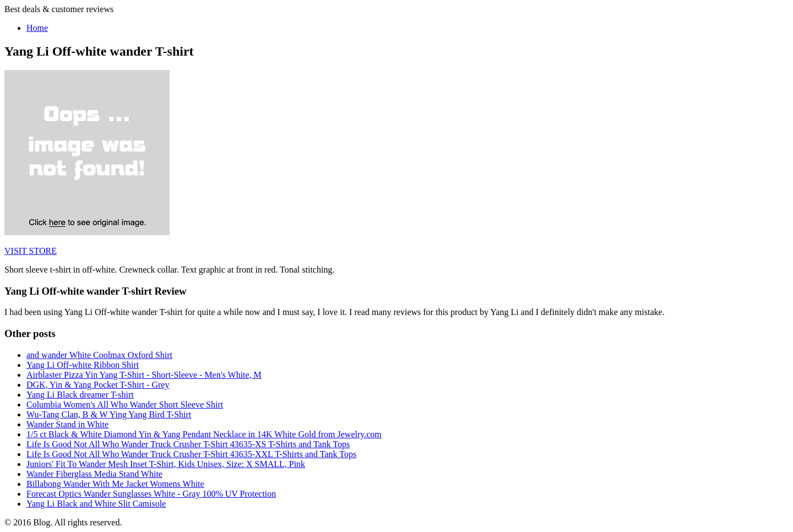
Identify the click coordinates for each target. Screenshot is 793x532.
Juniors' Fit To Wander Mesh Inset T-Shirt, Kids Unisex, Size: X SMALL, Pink (166, 464)
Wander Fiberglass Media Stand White (94, 474)
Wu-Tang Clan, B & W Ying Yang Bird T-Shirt (109, 414)
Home (37, 28)
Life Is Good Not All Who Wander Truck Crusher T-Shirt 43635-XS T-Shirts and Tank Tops (188, 444)
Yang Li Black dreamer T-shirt (80, 395)
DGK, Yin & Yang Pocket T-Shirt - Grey (98, 385)
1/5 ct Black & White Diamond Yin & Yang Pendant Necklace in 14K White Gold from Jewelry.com (204, 434)
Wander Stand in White (67, 424)
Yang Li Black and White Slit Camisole (96, 504)
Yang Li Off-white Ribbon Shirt (83, 365)
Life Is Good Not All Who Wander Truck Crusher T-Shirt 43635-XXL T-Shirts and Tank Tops (191, 454)
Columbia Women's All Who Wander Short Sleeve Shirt (125, 405)
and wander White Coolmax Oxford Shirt (99, 355)
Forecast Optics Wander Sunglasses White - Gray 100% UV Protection (151, 494)
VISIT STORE (31, 251)
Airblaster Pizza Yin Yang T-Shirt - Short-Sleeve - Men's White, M (144, 375)
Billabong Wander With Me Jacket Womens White (115, 484)
